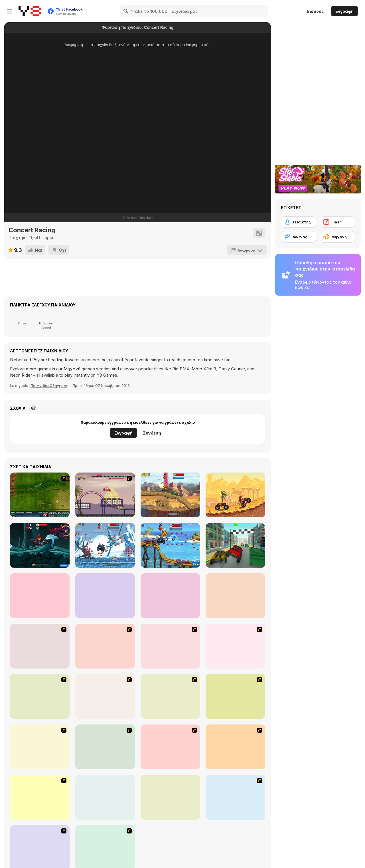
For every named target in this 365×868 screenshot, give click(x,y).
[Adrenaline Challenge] (105, 696)
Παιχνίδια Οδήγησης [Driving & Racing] (49, 385)
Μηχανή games (79, 369)
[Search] (126, 11)
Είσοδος (316, 11)
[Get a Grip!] (105, 646)
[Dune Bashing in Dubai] (105, 747)
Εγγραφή (344, 11)
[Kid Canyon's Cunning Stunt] (235, 696)
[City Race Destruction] (235, 545)
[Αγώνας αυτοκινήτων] (299, 237)
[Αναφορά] (247, 250)
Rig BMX (181, 369)
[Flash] (337, 222)
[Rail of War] (40, 495)
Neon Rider (21, 375)
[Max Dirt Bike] (235, 747)
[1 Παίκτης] (299, 222)
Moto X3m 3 (204, 369)
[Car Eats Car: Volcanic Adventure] (105, 596)
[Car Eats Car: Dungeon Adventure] (40, 545)
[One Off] (170, 696)
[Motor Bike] (235, 797)
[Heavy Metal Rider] (40, 646)
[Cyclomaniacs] (40, 596)
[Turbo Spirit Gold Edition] (40, 696)
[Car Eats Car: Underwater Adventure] (170, 596)
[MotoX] (170, 747)
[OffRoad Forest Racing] (235, 596)
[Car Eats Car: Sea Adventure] (170, 545)
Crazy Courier (232, 369)
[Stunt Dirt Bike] (170, 797)
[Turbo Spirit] (235, 646)
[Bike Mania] (105, 797)
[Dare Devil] (40, 747)
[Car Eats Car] (105, 495)
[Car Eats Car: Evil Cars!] (170, 495)
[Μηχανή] (337, 237)
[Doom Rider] (40, 797)
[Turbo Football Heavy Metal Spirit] (170, 646)
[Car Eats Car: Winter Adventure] (105, 545)
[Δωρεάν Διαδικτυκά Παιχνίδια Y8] (30, 11)
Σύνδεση (152, 433)
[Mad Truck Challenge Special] (235, 495)
